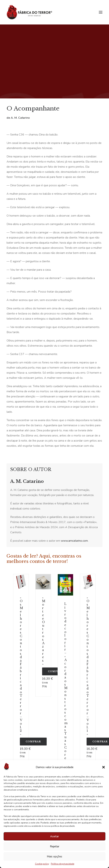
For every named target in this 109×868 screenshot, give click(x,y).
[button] (104, 767)
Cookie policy (42, 864)
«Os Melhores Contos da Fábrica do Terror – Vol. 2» (21, 666)
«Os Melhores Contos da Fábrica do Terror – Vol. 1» (88, 666)
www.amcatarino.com (74, 541)
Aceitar (54, 836)
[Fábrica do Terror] (29, 12)
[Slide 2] (22, 582)
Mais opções (54, 856)
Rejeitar (55, 846)
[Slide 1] (22, 579)
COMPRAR (33, 742)
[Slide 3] (22, 586)
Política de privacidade (63, 864)
